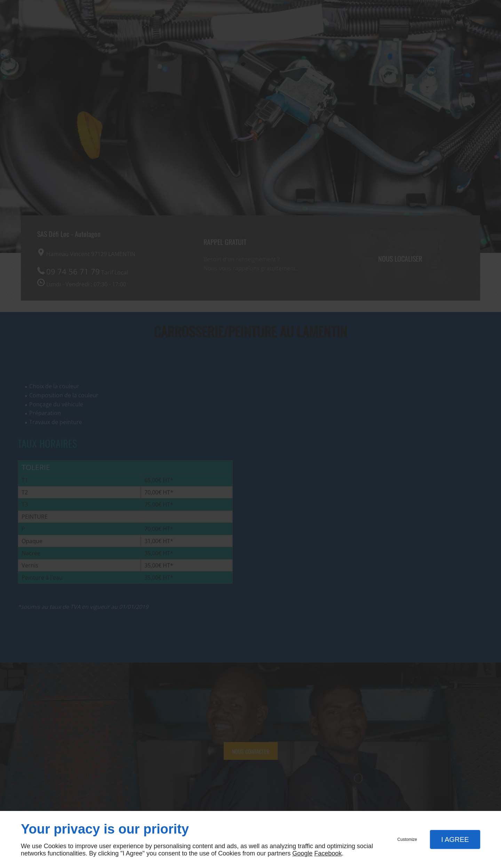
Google (302, 853)
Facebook (328, 853)
